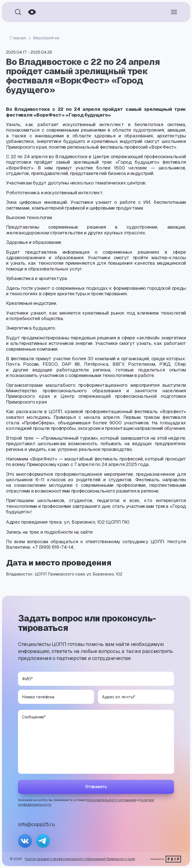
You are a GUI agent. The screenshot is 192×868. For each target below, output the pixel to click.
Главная (18, 38)
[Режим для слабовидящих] (32, 12)
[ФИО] (96, 679)
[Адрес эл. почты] (136, 697)
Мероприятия (46, 38)
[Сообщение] (96, 742)
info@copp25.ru (36, 824)
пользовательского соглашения (111, 800)
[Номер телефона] (56, 697)
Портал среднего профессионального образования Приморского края (80, 859)
